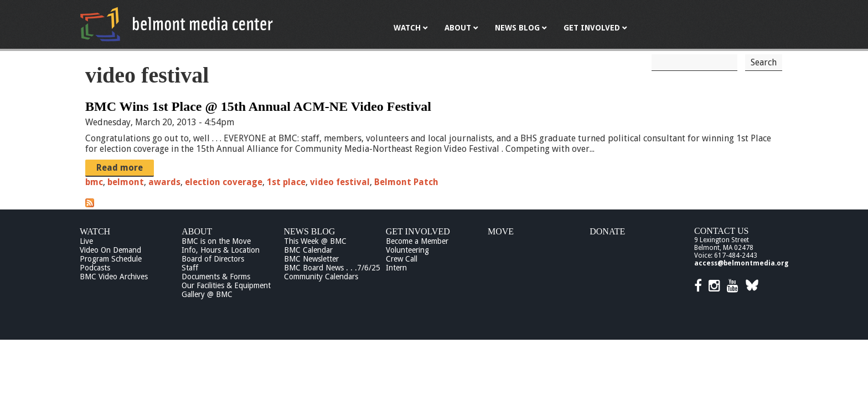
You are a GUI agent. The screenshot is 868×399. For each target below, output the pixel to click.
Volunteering (407, 250)
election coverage (224, 182)
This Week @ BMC (315, 241)
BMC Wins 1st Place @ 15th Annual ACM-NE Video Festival (258, 106)
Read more (120, 168)
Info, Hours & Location (221, 250)
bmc (94, 182)
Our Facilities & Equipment (226, 285)
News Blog (310, 231)
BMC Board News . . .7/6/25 (332, 268)
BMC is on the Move (216, 241)
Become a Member (417, 241)
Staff (190, 268)
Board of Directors (213, 259)
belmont (126, 182)
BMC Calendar (308, 250)
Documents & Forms (216, 277)
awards (164, 182)
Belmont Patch (406, 182)
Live (86, 241)
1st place (286, 182)
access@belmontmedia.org (741, 263)
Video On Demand (110, 250)
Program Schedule (111, 259)
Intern (396, 268)
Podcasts (95, 268)
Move (501, 231)
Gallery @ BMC (207, 294)
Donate (607, 231)
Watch (95, 231)
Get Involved (418, 231)
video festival (340, 182)
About (197, 231)
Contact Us (721, 231)
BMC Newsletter (311, 259)
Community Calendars (321, 277)
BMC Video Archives (114, 277)
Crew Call (402, 259)
